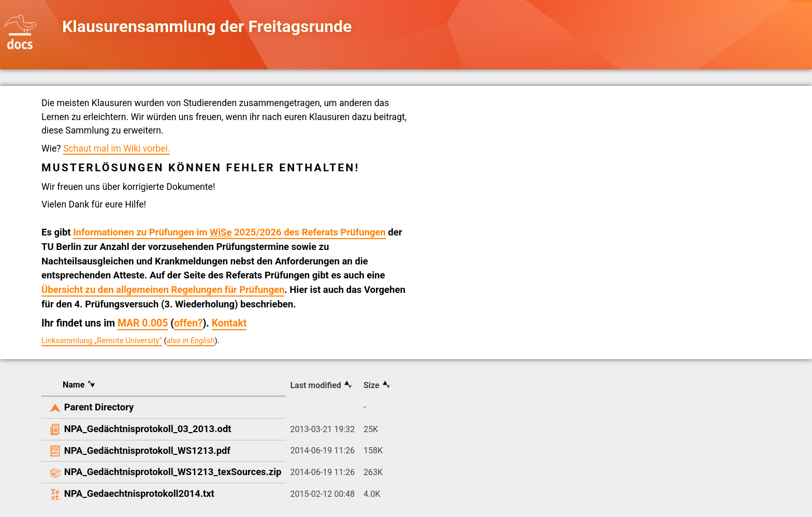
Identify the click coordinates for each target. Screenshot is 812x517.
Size (372, 385)
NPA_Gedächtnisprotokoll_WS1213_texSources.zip (173, 472)
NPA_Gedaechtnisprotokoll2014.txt (139, 493)
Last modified (315, 385)
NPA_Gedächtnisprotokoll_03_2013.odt (148, 429)
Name (74, 385)
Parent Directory (99, 407)
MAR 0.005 (143, 323)
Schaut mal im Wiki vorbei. (117, 149)
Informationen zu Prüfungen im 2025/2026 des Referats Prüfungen (229, 232)
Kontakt (229, 323)
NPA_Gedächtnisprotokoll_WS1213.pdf (147, 450)
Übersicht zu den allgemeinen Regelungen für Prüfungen (163, 290)
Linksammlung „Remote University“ (102, 341)
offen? (189, 323)
